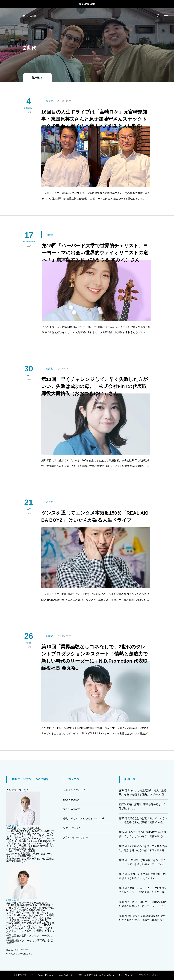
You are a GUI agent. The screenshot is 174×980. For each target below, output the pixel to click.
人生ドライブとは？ (18, 790)
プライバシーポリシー (75, 837)
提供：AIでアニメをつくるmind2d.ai (83, 819)
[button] (166, 16)
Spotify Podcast (72, 800)
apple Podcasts (87, 4)
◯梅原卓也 (13, 900)
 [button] (87, 755)
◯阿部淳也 (13, 826)
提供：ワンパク (72, 828)
